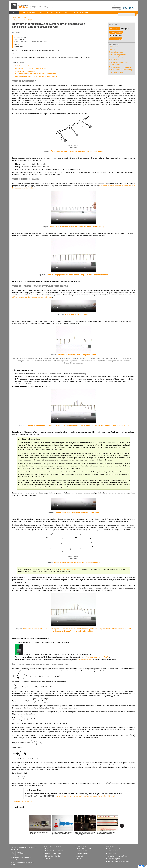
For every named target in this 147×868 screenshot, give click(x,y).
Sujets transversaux (117, 72)
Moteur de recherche (53, 856)
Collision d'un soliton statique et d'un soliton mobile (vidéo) (77, 512)
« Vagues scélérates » (84, 660)
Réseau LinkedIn (82, 854)
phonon (113, 32)
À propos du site (113, 851)
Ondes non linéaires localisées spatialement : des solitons (34, 74)
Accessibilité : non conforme (118, 856)
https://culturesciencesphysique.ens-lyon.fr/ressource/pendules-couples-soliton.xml (84, 796)
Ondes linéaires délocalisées (24, 71)
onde (118, 29)
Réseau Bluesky (82, 851)
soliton (113, 29)
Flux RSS (79, 859)
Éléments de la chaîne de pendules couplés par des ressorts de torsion (77, 151)
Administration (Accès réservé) (118, 861)
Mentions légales (114, 859)
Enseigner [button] (68, 13)
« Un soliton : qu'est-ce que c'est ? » (96, 657)
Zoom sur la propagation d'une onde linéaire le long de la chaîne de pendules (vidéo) (77, 275)
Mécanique (114, 47)
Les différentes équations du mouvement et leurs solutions (35, 76)
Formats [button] (58, 13)
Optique (113, 49)
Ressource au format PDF (22, 20)
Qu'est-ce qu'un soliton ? (23, 66)
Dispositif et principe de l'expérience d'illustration (32, 68)
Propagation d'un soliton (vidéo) (77, 314)
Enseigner (49, 848)
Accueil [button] (14, 13)
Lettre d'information (84, 848)
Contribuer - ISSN (114, 848)
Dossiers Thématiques (53, 854)
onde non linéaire (116, 39)
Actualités (80, 856)
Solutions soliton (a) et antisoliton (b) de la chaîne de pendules (77, 562)
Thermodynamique (117, 52)
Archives (48, 859)
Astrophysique (115, 60)
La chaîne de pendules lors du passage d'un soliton (77, 355)
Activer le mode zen (18, 18)
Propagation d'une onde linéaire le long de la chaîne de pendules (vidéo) (77, 227)
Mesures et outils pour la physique (122, 70)
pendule (120, 32)
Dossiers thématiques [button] (46, 13)
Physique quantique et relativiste (121, 67)
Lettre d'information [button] (81, 13)
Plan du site (112, 854)
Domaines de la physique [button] (28, 13)
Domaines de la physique (54, 851)
